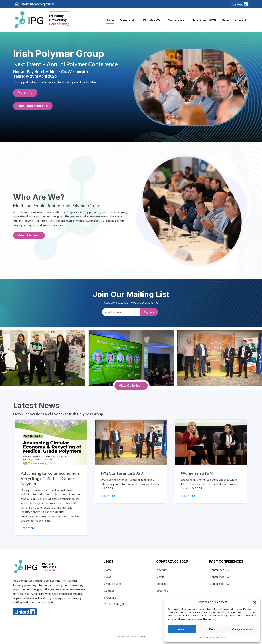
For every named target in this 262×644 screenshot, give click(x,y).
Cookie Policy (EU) (116, 604)
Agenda (161, 570)
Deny (212, 629)
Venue (160, 577)
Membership (129, 20)
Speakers (162, 590)
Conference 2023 (220, 584)
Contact (241, 20)
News (226, 20)
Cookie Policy (204, 638)
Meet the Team (29, 235)
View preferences (242, 629)
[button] (255, 602)
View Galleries (130, 386)
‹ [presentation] (2, 355)
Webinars (110, 597)
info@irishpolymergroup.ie (37, 4)
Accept (182, 629)
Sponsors (162, 584)
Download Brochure (33, 106)
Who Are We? (153, 20)
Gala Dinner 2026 (204, 20)
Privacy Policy (219, 638)
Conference (176, 20)
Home (110, 20)
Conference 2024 (220, 577)
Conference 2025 (220, 570)
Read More (28, 528)
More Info (25, 93)
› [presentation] (260, 355)
